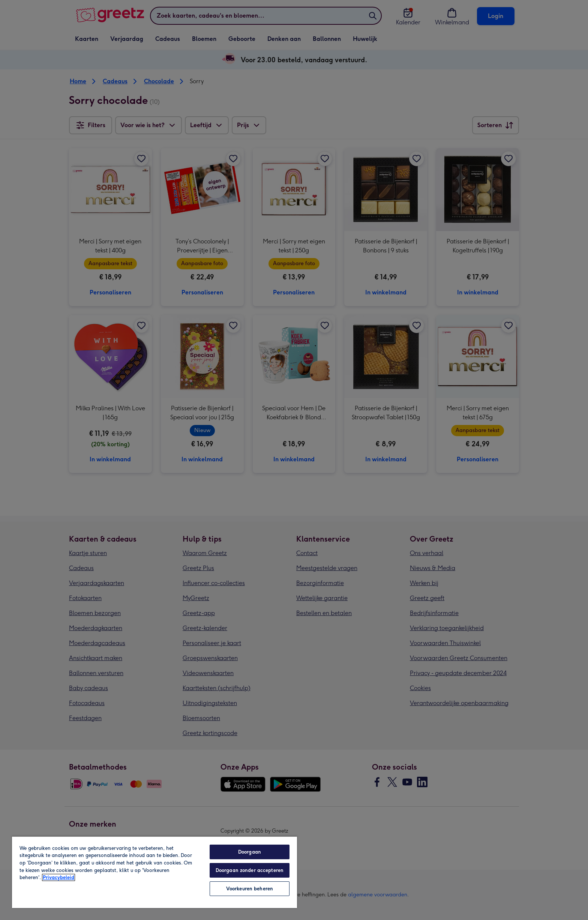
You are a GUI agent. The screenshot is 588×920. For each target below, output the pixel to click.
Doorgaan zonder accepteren (250, 870)
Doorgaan (250, 852)
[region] (154, 872)
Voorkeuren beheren (250, 889)
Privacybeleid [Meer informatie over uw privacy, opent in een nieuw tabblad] (58, 877)
